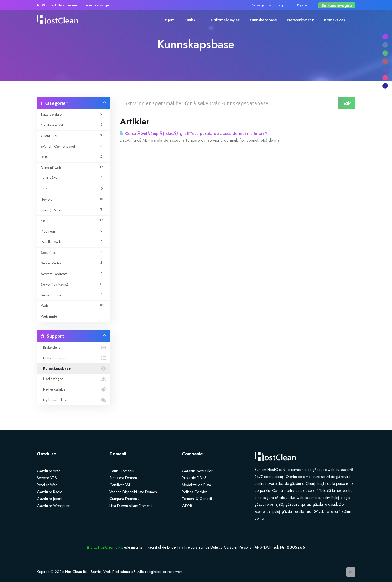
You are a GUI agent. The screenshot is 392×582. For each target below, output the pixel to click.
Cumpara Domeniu (125, 499)
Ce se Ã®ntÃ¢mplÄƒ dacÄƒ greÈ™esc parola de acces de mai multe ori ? (194, 133)
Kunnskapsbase (263, 20)
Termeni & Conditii (197, 499)
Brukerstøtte (73, 348)
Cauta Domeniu (122, 471)
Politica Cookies (195, 492)
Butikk (193, 20)
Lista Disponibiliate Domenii (131, 506)
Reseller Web (47, 485)
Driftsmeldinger (225, 20)
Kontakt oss (335, 20)
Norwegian (261, 5)
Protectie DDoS (194, 478)
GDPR (187, 506)
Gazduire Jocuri (49, 499)
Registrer (303, 5)
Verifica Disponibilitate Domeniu (134, 492)
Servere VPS (47, 478)
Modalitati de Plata (196, 485)
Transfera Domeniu (125, 478)
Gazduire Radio (50, 492)
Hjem (170, 20)
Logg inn (284, 5)
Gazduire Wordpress (53, 506)
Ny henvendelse (73, 400)
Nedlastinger (73, 379)
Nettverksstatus (301, 20)
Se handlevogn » (337, 5)
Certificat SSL (120, 485)
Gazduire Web (49, 471)
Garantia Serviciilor (197, 471)
